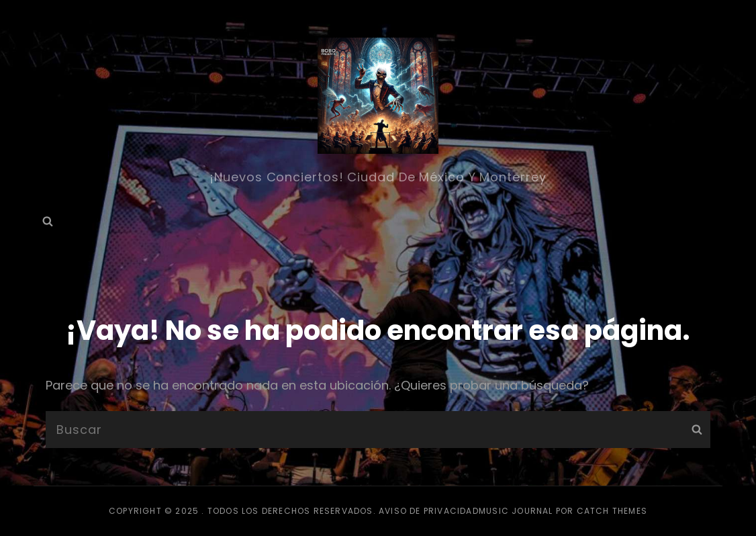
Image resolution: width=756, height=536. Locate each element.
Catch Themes (612, 511)
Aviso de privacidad (429, 511)
